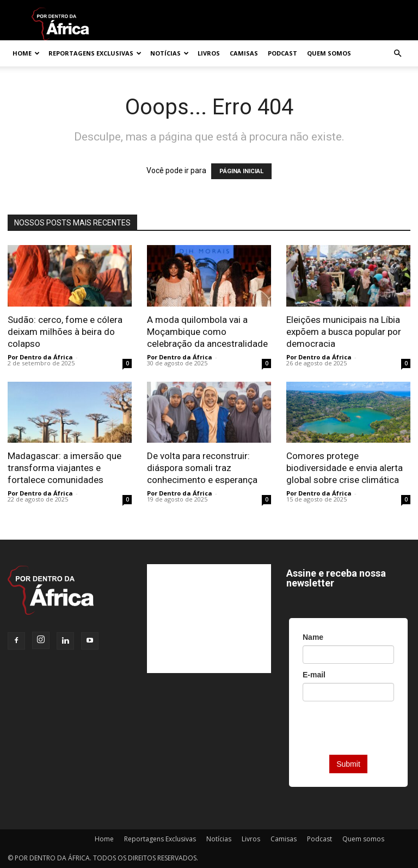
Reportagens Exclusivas (95, 53)
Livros (209, 53)
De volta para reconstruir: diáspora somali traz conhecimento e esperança (202, 468)
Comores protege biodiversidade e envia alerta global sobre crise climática (345, 468)
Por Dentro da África (40, 357)
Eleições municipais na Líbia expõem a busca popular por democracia (344, 332)
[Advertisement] (209, 619)
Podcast (282, 53)
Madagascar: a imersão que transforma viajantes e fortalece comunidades (64, 468)
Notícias (170, 53)
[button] (397, 54)
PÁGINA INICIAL (241, 171)
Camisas (244, 53)
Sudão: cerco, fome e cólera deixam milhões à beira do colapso (65, 332)
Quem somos (329, 53)
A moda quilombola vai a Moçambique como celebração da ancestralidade (207, 332)
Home (26, 53)
